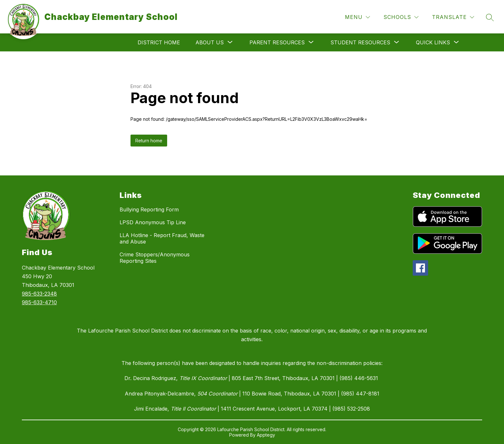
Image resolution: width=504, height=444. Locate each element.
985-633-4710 (39, 302)
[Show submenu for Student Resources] (360, 42)
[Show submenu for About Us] (210, 42)
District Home (159, 42)
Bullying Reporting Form (149, 209)
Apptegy (266, 435)
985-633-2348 (39, 294)
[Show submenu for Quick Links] (433, 42)
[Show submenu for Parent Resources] (277, 42)
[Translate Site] (453, 17)
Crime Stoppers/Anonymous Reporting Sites (155, 258)
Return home (149, 141)
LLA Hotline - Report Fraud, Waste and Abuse (162, 238)
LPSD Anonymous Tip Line (153, 222)
